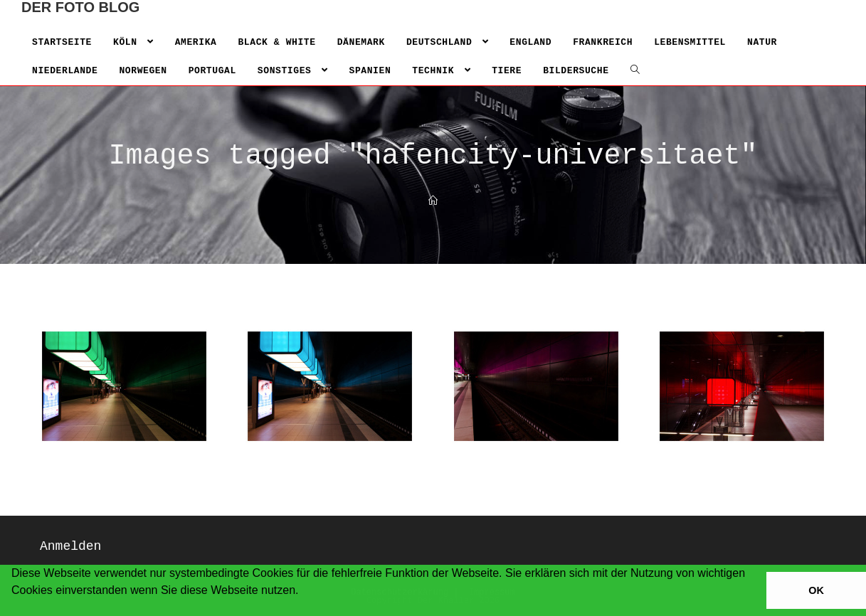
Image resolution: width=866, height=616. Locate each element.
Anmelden (70, 546)
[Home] (433, 202)
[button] (14, 609)
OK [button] (816, 590)
